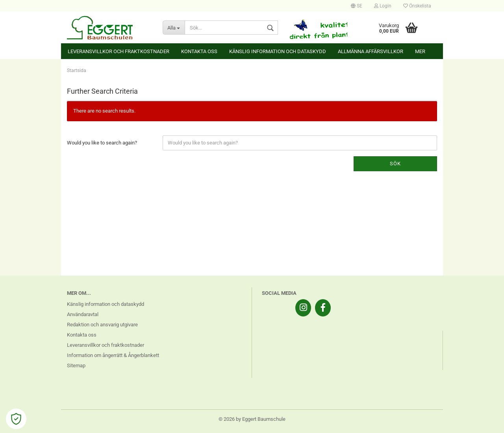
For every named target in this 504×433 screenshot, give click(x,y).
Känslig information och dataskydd (278, 51)
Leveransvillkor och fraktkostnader (119, 51)
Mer (420, 51)
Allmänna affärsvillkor (371, 51)
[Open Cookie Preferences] (16, 419)
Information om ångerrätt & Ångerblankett (113, 355)
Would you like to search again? (102, 143)
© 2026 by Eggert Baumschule (252, 419)
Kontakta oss (199, 51)
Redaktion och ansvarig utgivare (102, 325)
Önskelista (417, 6)
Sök (395, 164)
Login (383, 6)
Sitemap (76, 365)
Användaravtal (83, 314)
